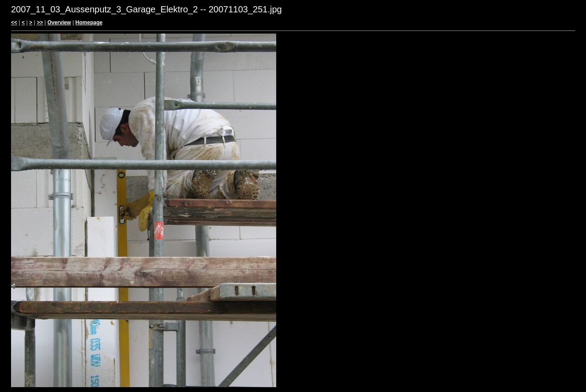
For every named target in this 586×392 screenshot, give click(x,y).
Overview (59, 23)
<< (14, 23)
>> (40, 23)
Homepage (89, 23)
